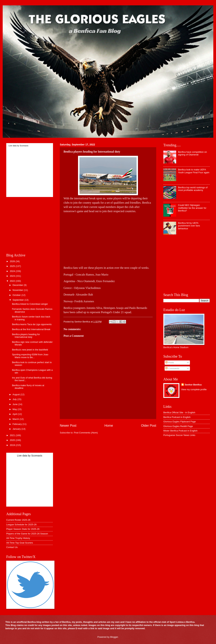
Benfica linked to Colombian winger (30, 304)
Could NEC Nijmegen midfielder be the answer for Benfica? (192, 208)
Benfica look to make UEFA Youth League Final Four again (194, 171)
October (17, 295)
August (16, 394)
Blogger (114, 637)
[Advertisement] (108, 238)
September (18, 300)
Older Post (149, 426)
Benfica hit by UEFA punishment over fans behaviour (189, 226)
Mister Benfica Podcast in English (180, 431)
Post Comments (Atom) (86, 433)
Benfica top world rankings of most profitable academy (193, 189)
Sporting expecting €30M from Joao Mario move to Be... (30, 356)
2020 (13, 440)
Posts (170, 363)
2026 (13, 261)
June (15, 404)
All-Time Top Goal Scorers (20, 543)
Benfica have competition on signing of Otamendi (192, 153)
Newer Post (68, 426)
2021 (13, 435)
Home (109, 426)
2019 (13, 445)
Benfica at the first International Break (31, 329)
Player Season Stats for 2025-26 (23, 529)
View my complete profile (194, 389)
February (17, 424)
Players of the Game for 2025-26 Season (27, 534)
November (18, 290)
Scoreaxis (24, 146)
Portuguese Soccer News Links (179, 435)
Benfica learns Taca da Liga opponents (32, 324)
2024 (13, 271)
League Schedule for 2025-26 (21, 525)
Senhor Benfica (193, 385)
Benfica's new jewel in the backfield (30, 350)
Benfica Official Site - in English (179, 412)
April (15, 414)
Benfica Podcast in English (177, 417)
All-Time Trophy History (18, 538)
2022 (13, 281)
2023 (13, 276)
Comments (172, 368)
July (15, 399)
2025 (13, 266)
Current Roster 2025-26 (18, 520)
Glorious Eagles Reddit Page (178, 426)
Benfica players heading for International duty (26, 336)
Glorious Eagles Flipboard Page (180, 422)
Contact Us (12, 547)
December (18, 285)
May (15, 409)
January (17, 429)
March (16, 419)
